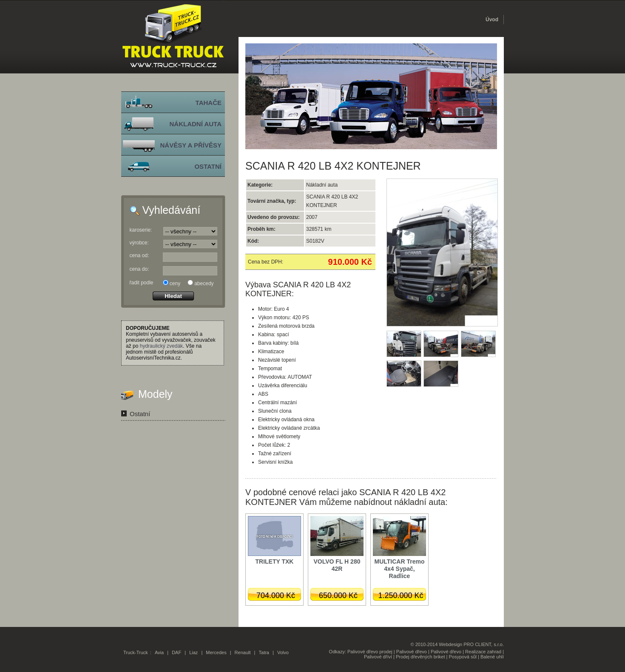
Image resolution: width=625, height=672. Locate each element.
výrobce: (139, 243)
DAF (176, 652)
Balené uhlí (492, 657)
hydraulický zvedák (161, 346)
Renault (243, 652)
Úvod (492, 20)
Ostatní (140, 414)
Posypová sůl (463, 657)
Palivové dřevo (412, 652)
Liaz (193, 652)
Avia (159, 652)
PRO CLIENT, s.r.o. (484, 644)
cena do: (139, 269)
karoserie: (141, 230)
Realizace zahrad (483, 652)
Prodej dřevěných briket (420, 657)
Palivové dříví (378, 657)
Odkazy (337, 652)
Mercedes (216, 652)
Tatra (264, 652)
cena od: (139, 255)
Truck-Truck (136, 652)
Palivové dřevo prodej (370, 652)
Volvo (283, 652)
